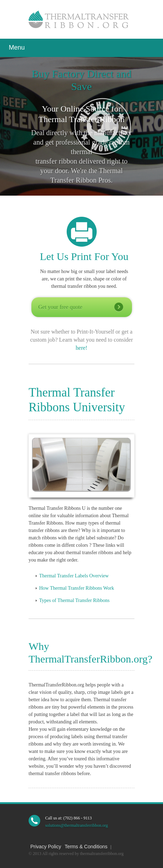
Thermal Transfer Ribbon (80, 19)
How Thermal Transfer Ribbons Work (77, 588)
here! (82, 348)
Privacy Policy (46, 847)
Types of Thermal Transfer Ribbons (74, 600)
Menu (17, 47)
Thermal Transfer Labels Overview (74, 576)
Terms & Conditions (86, 847)
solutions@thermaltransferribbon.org (77, 825)
